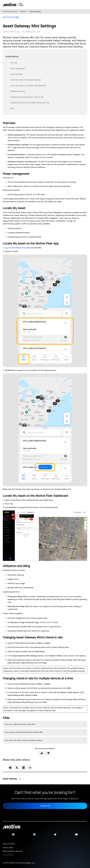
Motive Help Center (10, 12)
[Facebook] (10, 768)
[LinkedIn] (23, 768)
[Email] (30, 768)
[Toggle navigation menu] (77, 5)
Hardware (23, 12)
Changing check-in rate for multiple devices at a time (30, 103)
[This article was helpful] (42, 753)
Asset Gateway (35, 12)
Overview (14, 63)
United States (8, 855)
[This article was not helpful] (48, 753)
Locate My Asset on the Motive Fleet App (26, 80)
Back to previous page (11, 17)
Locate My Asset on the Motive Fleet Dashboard (28, 86)
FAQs (12, 108)
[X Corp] (17, 768)
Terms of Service (9, 844)
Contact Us (45, 806)
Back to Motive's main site (12, 851)
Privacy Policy (8, 848)
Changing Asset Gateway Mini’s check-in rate (27, 97)
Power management (18, 69)
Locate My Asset (16, 74)
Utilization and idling (18, 91)
